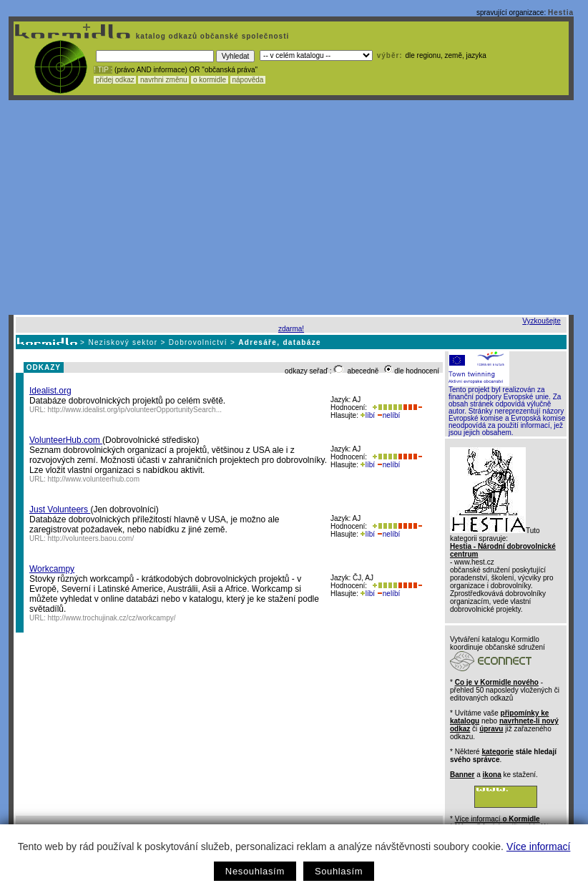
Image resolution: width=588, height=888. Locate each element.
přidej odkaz (115, 80)
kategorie (497, 752)
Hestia (561, 13)
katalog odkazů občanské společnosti (211, 36)
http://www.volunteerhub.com (94, 479)
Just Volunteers (60, 509)
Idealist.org (50, 391)
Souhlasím (339, 871)
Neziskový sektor (123, 342)
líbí (368, 415)
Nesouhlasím (255, 871)
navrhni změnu (163, 80)
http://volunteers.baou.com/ (91, 538)
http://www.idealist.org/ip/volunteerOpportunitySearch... (135, 410)
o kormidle (210, 80)
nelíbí (388, 415)
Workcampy (52, 569)
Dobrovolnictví (198, 342)
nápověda (248, 80)
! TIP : (103, 70)
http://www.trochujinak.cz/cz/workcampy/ (112, 618)
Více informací (538, 846)
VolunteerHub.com (66, 440)
